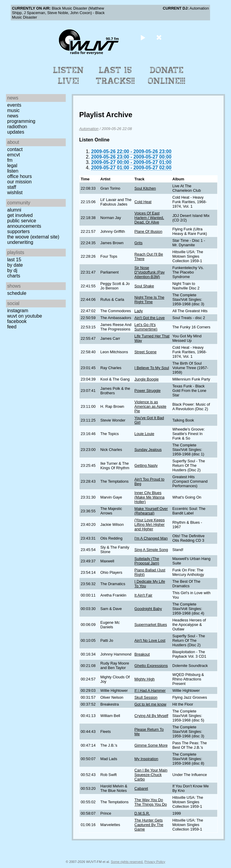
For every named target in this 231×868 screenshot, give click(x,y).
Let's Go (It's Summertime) (146, 327)
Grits (139, 243)
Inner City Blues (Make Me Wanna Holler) (150, 497)
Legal (12, 166)
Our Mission (19, 182)
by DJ (12, 270)
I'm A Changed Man (151, 538)
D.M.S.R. (142, 813)
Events (14, 105)
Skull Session (146, 697)
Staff (12, 187)
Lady (139, 311)
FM (10, 160)
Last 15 (14, 260)
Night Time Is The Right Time (149, 300)
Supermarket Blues (151, 625)
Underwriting (20, 242)
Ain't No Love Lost (150, 640)
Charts (14, 276)
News (13, 116)
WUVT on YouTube (25, 316)
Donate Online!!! (167, 76)
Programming (21, 121)
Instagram (18, 311)
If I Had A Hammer (150, 690)
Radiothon (17, 127)
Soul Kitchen (145, 188)
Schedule (17, 293)
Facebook (17, 321)
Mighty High (145, 679)
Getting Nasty (146, 465)
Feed (12, 327)
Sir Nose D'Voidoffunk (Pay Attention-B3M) (150, 272)
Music (13, 110)
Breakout (142, 654)
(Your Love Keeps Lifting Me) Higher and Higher (150, 524)
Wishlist (15, 193)
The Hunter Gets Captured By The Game (149, 825)
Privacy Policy (155, 862)
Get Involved (20, 215)
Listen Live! (69, 76)
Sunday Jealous (148, 450)
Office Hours (19, 176)
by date (15, 265)
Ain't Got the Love (150, 318)
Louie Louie (144, 434)
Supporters (19, 231)
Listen (13, 171)
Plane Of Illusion (148, 231)
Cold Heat (143, 202)
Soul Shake (144, 286)
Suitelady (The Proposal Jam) (147, 561)
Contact (15, 149)
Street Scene (146, 352)
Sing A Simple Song (151, 550)
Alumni (14, 210)
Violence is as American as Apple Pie (150, 406)
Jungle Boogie (147, 379)
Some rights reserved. (127, 862)
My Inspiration (146, 759)
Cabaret (141, 788)
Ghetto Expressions (151, 666)
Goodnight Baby (148, 609)
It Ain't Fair (143, 595)
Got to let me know (150, 704)
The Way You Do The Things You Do (151, 802)
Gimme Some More (151, 745)
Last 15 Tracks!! (115, 76)
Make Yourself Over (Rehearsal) (151, 511)
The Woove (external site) (33, 237)
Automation (89, 129)
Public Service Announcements (24, 223)
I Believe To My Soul (152, 368)
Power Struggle (148, 391)
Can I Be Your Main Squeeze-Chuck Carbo (151, 775)
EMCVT (14, 155)
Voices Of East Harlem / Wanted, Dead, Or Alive (149, 218)
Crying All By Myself (151, 716)
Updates (16, 132)
